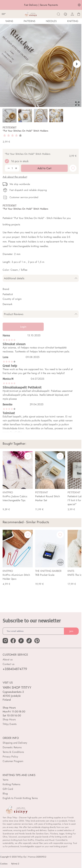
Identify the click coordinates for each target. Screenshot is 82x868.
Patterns (29, 21)
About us (8, 659)
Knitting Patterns (11, 784)
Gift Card (8, 789)
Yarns (5, 780)
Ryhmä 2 (15, 864)
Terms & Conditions (13, 752)
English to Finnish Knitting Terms (20, 798)
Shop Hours (9, 719)
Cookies (4, 864)
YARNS (9, 21)
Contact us (8, 664)
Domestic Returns (12, 747)
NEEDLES (51, 21)
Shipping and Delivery (15, 743)
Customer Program (13, 761)
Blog (5, 794)
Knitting (73, 21)
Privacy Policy (10, 757)
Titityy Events (10, 724)
